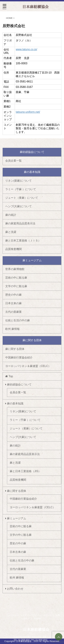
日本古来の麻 (13, 303)
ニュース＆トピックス (16, 615)
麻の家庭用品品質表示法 (20, 223)
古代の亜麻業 (13, 312)
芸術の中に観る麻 (16, 278)
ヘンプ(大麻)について (19, 206)
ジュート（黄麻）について (22, 198)
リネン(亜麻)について (19, 181)
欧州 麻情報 (12, 329)
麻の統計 (11, 215)
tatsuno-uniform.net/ (28, 112)
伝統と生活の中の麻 (18, 320)
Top (9, 376)
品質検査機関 (13, 249)
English (37, 619)
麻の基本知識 (14, 403)
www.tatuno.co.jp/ (26, 49)
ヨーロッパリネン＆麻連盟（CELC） (28, 366)
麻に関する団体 (15, 349)
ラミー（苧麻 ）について (21, 189)
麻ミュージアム (16, 518)
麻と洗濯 (11, 232)
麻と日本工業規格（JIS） (25, 471)
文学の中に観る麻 (16, 286)
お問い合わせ (14, 589)
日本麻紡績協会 (36, 629)
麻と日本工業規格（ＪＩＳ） (23, 241)
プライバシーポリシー (41, 615)
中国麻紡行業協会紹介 (19, 357)
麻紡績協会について (18, 385)
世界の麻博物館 (15, 269)
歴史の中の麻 (13, 295)
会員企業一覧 (13, 161)
